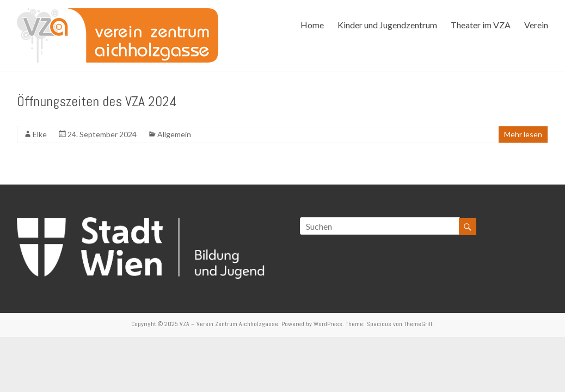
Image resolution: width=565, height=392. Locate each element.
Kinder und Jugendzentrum (387, 25)
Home (312, 25)
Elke (40, 134)
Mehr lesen (523, 134)
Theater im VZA (481, 25)
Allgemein (174, 134)
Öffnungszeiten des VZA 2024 (97, 102)
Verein (536, 25)
